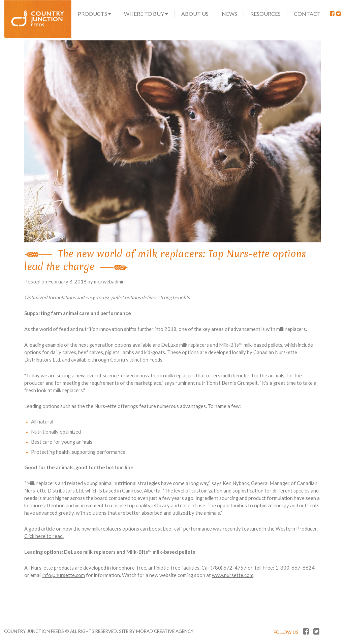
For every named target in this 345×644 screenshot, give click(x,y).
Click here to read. (44, 536)
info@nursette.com (64, 575)
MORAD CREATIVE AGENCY (165, 631)
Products (95, 14)
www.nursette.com (233, 575)
